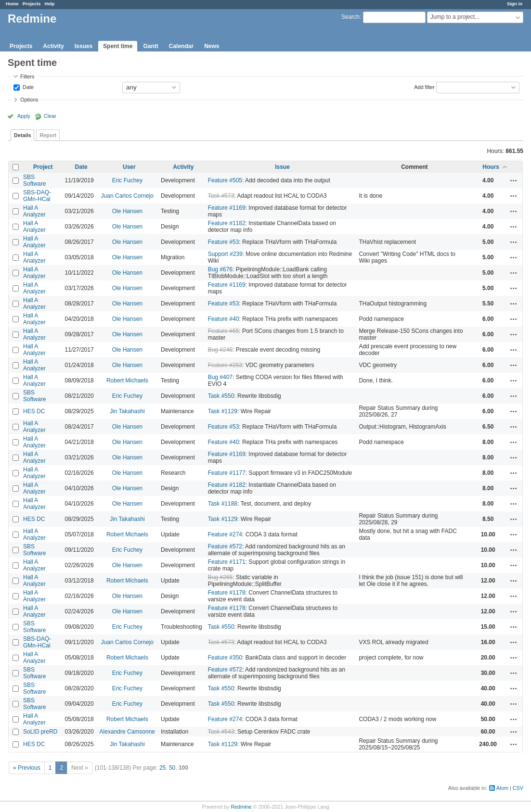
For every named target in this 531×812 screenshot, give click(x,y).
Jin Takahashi (127, 411)
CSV (518, 788)
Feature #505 (225, 180)
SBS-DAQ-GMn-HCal (37, 196)
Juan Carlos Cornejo (127, 196)
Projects (32, 4)
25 (162, 768)
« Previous (27, 768)
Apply (24, 116)
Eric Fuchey (127, 180)
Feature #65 (224, 331)
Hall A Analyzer (34, 211)
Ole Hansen (127, 211)
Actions (514, 180)
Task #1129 (223, 411)
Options (29, 100)
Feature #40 (224, 319)
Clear (50, 116)
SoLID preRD (40, 732)
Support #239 (225, 254)
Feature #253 (225, 365)
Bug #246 (220, 350)
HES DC (34, 411)
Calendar (181, 46)
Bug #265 (220, 577)
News (212, 46)
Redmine (241, 807)
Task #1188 (223, 504)
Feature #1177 (227, 473)
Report (48, 135)
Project (43, 167)
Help (50, 4)
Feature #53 (224, 242)
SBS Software (34, 180)
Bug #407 (220, 377)
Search (350, 17)
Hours (491, 167)
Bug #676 (220, 269)
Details (22, 135)
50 (172, 768)
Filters (27, 76)
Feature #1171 (227, 562)
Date (27, 87)
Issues (84, 46)
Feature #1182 (227, 223)
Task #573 (221, 196)
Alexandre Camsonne (127, 732)
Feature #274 (225, 534)
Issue (282, 167)
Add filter (424, 87)
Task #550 (221, 396)
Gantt (150, 46)
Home (12, 4)
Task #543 (221, 732)
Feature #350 (225, 658)
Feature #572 (225, 546)
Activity (53, 46)
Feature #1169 (227, 208)
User (129, 167)
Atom (502, 788)
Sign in (515, 4)
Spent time (118, 46)
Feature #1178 (227, 593)
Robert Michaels (127, 381)
